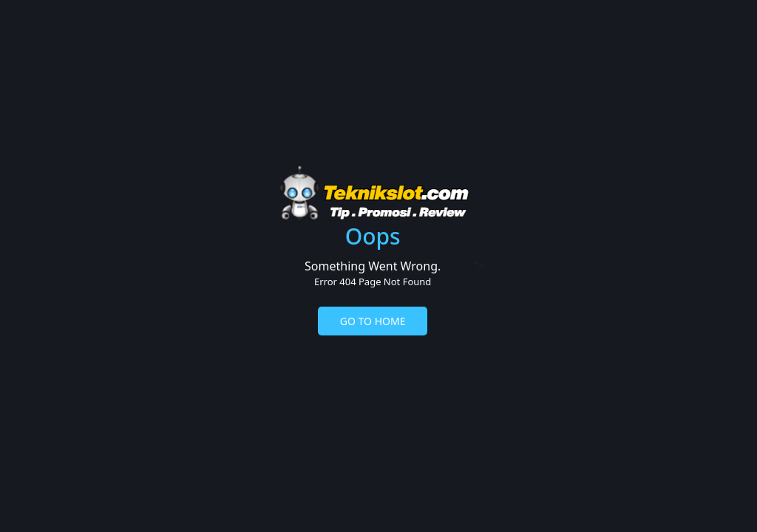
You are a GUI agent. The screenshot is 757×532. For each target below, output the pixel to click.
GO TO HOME (373, 321)
